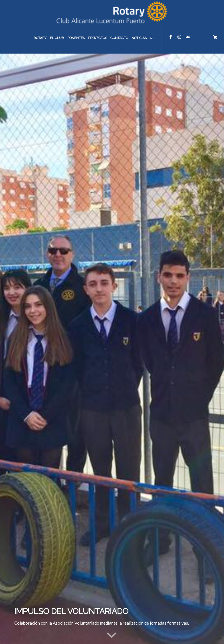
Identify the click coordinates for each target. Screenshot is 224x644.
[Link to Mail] (188, 37)
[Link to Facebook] (171, 37)
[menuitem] (40, 38)
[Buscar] (151, 38)
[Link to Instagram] (179, 37)
